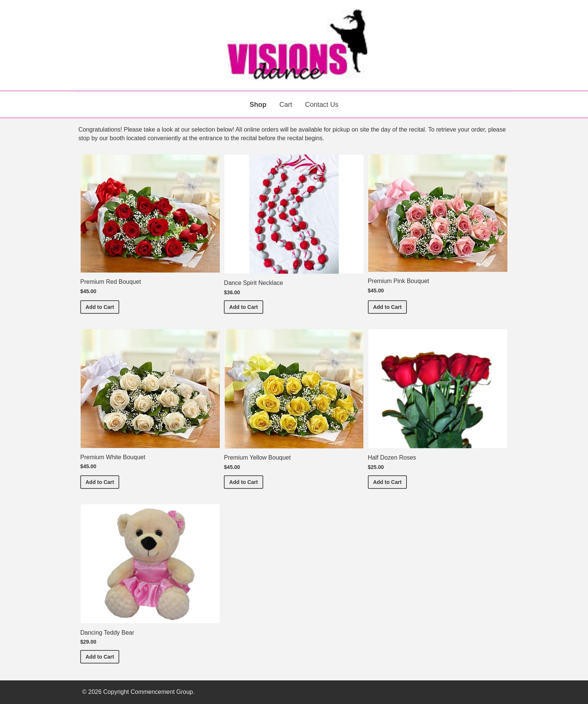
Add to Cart (102, 306)
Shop (258, 105)
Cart (286, 105)
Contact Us (322, 105)
